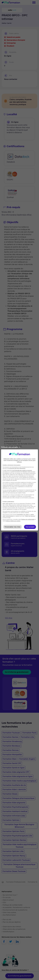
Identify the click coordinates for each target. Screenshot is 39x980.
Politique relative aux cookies (13, 521)
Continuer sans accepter (11, 447)
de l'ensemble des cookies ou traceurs (22, 470)
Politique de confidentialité (28, 519)
